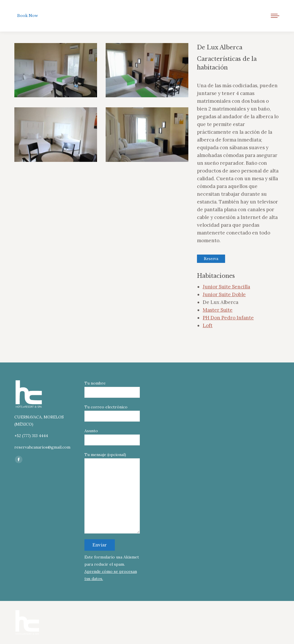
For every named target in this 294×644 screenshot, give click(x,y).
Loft (208, 325)
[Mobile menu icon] (275, 16)
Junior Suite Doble (224, 294)
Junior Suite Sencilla (226, 287)
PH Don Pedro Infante (228, 318)
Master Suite (218, 310)
